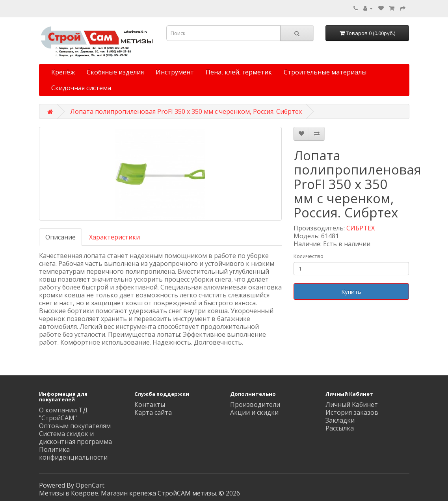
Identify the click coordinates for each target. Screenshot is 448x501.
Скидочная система (81, 88)
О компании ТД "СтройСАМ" (63, 414)
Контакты (150, 405)
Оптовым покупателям (75, 426)
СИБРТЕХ (361, 228)
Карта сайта (153, 412)
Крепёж (63, 72)
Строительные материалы (325, 72)
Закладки (340, 420)
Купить (351, 291)
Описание (60, 237)
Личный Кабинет (352, 405)
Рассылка (340, 428)
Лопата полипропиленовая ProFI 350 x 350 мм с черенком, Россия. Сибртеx (186, 111)
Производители (255, 405)
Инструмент (175, 72)
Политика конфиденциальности (73, 453)
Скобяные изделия (115, 72)
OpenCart (90, 485)
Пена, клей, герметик (239, 72)
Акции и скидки (254, 412)
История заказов (352, 412)
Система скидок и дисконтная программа (75, 438)
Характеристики (114, 237)
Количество (309, 256)
